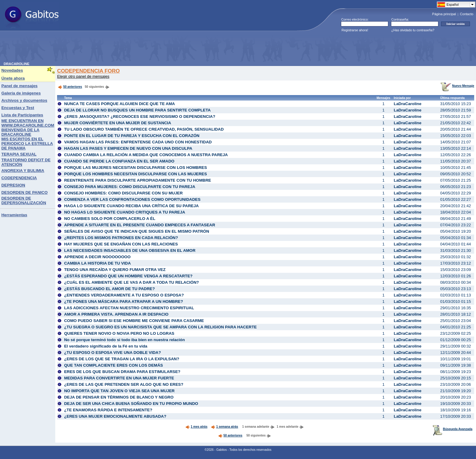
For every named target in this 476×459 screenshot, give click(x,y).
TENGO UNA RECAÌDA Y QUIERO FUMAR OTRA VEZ (115, 270)
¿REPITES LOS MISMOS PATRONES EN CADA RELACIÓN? (121, 238)
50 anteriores (70, 87)
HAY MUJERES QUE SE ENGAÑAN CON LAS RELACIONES (121, 244)
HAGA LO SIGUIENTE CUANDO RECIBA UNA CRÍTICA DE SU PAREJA (131, 206)
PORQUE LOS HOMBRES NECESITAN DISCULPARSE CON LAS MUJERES (135, 174)
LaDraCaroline (408, 104)
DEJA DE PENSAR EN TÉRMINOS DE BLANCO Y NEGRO (119, 397)
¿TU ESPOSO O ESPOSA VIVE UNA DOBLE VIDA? (112, 353)
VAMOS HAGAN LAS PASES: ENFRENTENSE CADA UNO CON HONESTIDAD (138, 142)
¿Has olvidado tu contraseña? (413, 30)
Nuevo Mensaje (457, 86)
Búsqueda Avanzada (452, 429)
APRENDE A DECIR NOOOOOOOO (97, 257)
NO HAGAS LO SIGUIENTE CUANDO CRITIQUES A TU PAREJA (125, 212)
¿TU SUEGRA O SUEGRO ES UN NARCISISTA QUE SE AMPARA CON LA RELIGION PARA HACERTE (160, 327)
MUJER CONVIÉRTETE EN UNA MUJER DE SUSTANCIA (118, 123)
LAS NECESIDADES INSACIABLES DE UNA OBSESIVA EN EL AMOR (130, 250)
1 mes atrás (196, 427)
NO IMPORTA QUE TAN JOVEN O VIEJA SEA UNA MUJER (119, 391)
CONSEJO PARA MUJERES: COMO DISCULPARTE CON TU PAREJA (130, 187)
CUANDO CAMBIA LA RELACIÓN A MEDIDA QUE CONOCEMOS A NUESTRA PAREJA (146, 155)
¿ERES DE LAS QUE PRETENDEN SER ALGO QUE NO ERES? (124, 384)
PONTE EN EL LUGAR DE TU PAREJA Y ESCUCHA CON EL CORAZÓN (132, 136)
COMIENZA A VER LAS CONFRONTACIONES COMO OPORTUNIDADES (132, 199)
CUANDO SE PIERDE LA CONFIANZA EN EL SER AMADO (119, 161)
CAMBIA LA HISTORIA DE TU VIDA (97, 263)
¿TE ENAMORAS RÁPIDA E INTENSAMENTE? (108, 410)
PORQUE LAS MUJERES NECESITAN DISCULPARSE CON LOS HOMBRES (135, 168)
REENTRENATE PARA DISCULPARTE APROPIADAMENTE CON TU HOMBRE (138, 180)
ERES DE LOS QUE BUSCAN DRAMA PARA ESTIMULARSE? (122, 372)
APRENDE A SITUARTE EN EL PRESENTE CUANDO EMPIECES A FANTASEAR (139, 225)
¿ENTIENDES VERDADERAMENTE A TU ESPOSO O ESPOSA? (124, 295)
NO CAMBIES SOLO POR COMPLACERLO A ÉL (110, 219)
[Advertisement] (114, 48)
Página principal (444, 14)
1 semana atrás (224, 427)
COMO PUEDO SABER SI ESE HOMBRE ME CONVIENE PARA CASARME (134, 321)
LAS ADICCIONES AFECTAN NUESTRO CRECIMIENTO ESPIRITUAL (129, 308)
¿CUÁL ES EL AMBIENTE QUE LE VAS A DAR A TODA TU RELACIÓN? (131, 282)
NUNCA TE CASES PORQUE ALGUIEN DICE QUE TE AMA (119, 104)
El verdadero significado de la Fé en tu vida (106, 346)
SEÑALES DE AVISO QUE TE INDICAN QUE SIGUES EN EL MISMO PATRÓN (137, 231)
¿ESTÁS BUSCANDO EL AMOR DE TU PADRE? (109, 289)
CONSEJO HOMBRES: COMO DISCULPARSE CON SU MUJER (123, 193)
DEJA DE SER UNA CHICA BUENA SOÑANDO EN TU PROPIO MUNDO (131, 404)
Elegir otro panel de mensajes (83, 76)
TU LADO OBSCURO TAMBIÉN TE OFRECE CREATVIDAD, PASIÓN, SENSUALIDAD (144, 129)
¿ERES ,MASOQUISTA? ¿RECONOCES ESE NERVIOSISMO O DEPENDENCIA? (140, 116)
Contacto (467, 14)
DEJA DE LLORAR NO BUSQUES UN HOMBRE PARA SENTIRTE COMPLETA (137, 110)
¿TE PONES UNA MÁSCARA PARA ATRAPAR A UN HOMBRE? (124, 301)
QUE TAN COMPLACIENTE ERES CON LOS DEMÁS (114, 365)
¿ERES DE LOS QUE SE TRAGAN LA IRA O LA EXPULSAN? (122, 359)
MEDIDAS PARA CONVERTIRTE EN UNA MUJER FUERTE (119, 378)
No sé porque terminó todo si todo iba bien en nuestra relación (124, 340)
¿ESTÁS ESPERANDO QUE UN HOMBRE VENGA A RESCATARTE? (128, 276)
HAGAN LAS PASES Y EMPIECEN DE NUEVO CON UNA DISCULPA (128, 148)
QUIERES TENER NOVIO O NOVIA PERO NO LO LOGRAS (119, 333)
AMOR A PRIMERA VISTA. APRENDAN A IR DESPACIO (116, 314)
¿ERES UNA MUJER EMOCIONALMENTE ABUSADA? (115, 416)
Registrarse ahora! (355, 30)
